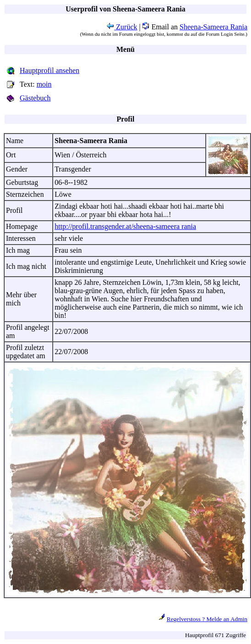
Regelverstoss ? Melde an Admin (207, 619)
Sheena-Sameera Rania (213, 27)
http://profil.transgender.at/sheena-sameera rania (125, 226)
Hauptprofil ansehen (49, 70)
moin (44, 84)
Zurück (122, 27)
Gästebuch (35, 98)
